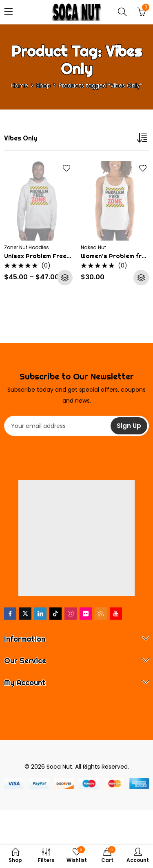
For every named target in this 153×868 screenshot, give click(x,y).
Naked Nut (93, 247)
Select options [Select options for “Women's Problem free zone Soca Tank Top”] (141, 278)
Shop (43, 85)
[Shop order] (143, 139)
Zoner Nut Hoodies (27, 247)
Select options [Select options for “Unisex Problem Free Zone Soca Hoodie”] (65, 278)
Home (20, 85)
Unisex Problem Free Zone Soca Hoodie (64, 256)
